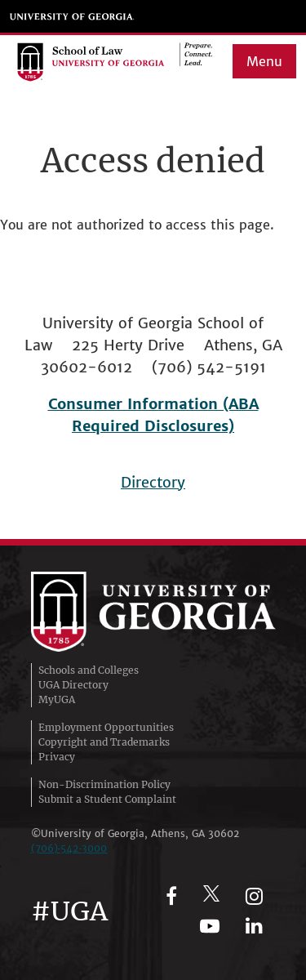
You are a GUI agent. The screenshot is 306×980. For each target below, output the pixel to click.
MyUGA (57, 699)
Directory (153, 482)
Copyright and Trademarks (104, 742)
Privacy (57, 757)
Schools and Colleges (89, 670)
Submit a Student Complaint (107, 799)
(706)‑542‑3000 (69, 848)
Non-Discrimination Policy (104, 784)
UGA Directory (73, 685)
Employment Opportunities (106, 727)
